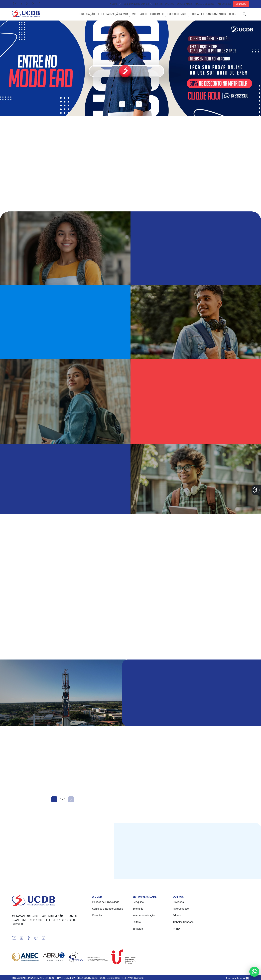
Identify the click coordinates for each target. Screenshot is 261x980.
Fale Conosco (224, 4)
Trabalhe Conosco (204, 4)
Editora (137, 923)
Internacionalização (144, 916)
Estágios (138, 930)
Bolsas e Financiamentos (208, 15)
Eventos (170, 4)
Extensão (138, 910)
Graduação (87, 15)
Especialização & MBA (113, 15)
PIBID (176, 930)
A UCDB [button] (115, 4)
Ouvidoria (178, 903)
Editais (159, 4)
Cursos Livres (177, 15)
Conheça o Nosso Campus (108, 910)
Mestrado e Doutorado (148, 15)
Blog (232, 15)
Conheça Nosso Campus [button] (138, 4)
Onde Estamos (184, 4)
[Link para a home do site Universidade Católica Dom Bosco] (50, 901)
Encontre (97, 916)
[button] (256, 490)
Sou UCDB (241, 4)
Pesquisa (138, 903)
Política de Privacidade (106, 903)
